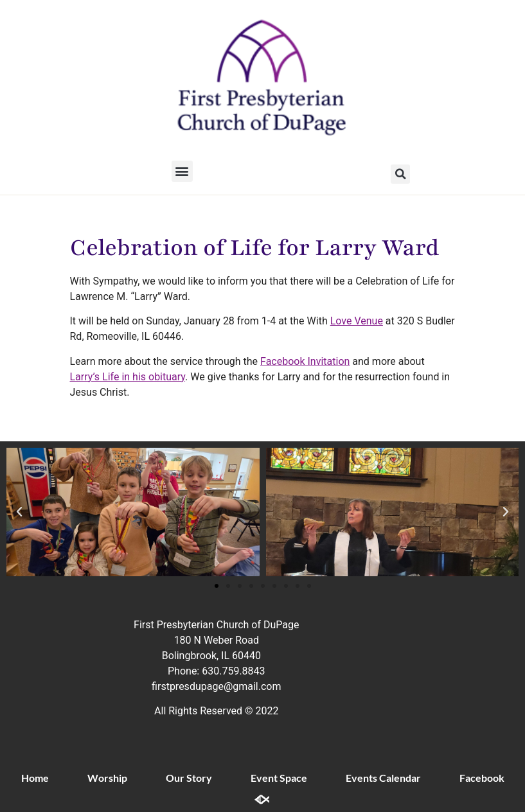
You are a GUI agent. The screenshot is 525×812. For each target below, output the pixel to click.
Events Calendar (383, 778)
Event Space (279, 778)
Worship (107, 778)
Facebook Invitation (305, 361)
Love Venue (357, 321)
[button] (182, 171)
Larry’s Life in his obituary (128, 377)
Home (35, 778)
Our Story (189, 778)
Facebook (482, 778)
